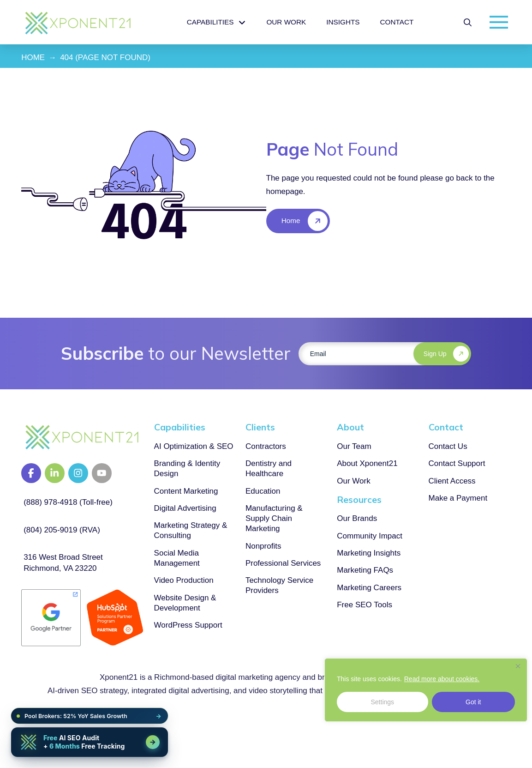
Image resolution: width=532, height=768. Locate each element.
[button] (468, 22)
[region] (426, 690)
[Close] (518, 666)
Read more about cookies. (442, 679)
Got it (473, 702)
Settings (382, 702)
